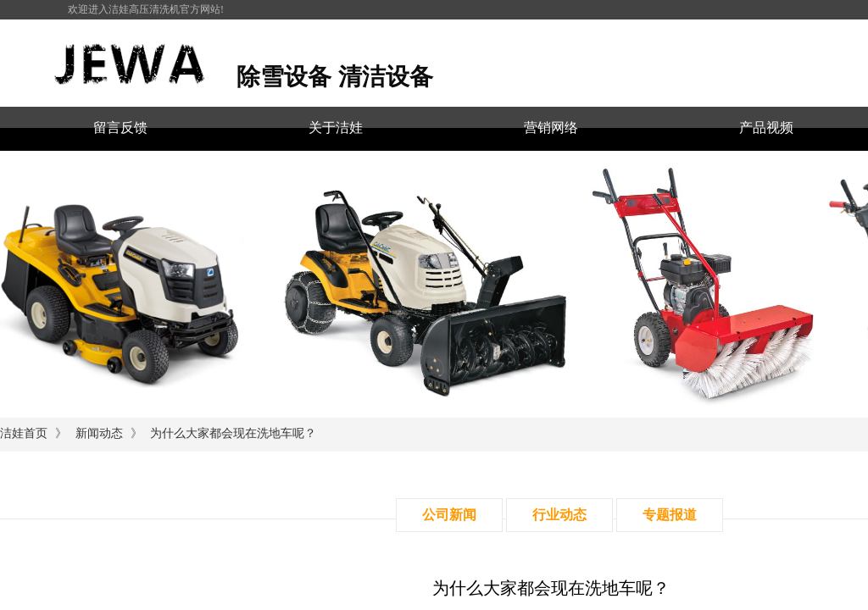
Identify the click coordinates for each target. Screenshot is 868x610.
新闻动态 (99, 433)
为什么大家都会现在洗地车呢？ (233, 433)
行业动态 (559, 515)
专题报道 (670, 515)
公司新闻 (449, 515)
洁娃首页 (24, 433)
